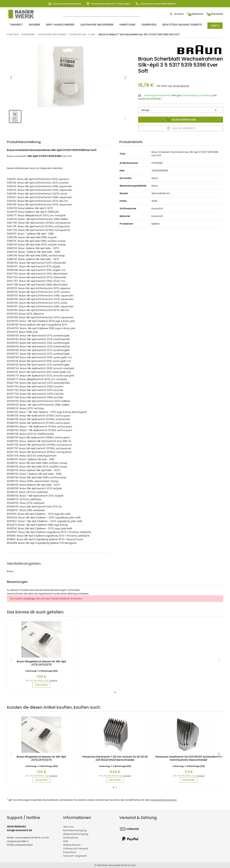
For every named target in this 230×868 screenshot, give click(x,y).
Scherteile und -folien (82, 33)
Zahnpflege (132, 25)
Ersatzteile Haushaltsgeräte (163, 25)
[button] (125, 76)
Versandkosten (181, 84)
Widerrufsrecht (72, 845)
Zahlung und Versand (76, 848)
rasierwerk (28, 33)
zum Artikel (41, 683)
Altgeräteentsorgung (76, 834)
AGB (66, 841)
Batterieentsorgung (75, 830)
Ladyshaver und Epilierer (86, 25)
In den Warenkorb (181, 118)
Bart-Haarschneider (52, 25)
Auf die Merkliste (181, 126)
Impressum (70, 852)
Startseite (13, 33)
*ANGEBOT (14, 25)
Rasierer (29, 25)
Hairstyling (114, 25)
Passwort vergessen (75, 855)
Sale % (215, 25)
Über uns (68, 826)
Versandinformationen (164, 800)
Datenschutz (71, 837)
